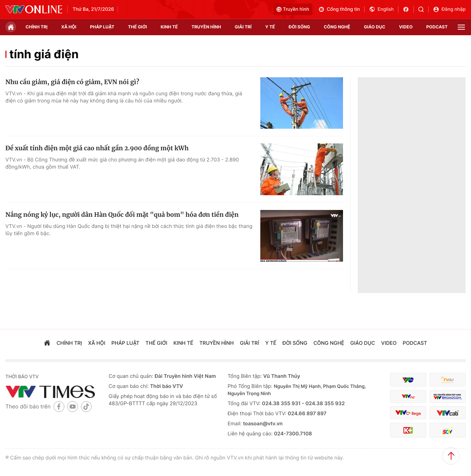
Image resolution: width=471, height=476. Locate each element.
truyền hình (206, 27)
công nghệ (337, 27)
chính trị (36, 27)
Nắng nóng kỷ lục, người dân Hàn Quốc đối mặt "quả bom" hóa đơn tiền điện (122, 215)
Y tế (270, 27)
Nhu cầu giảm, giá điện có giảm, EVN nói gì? (72, 82)
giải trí (243, 27)
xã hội (69, 27)
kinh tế (169, 27)
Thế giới (138, 27)
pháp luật (102, 27)
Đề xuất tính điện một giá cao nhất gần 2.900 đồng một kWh (97, 148)
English (381, 9)
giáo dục (375, 27)
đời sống (299, 27)
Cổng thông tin (339, 9)
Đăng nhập (449, 9)
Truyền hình (293, 9)
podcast (437, 27)
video (406, 27)
